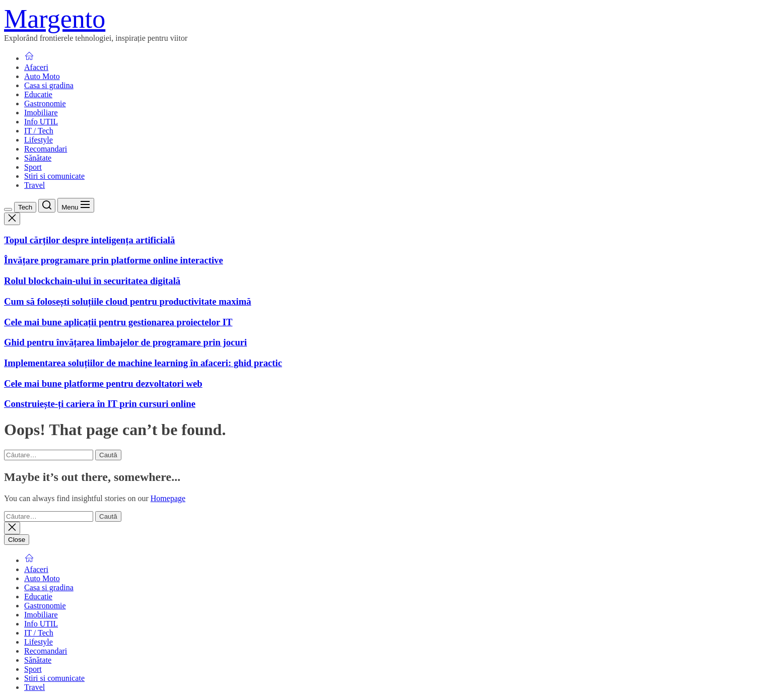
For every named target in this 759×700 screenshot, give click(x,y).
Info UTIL (41, 122)
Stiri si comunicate (54, 176)
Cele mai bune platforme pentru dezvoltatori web (103, 383)
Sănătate (38, 158)
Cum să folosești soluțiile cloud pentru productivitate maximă (128, 301)
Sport (33, 167)
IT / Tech (39, 131)
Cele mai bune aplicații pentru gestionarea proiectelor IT (118, 322)
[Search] (47, 206)
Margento (55, 19)
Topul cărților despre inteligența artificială (89, 240)
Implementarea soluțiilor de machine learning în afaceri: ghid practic (143, 363)
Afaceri (36, 67)
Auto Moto (42, 76)
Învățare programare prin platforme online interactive (114, 260)
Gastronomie (45, 103)
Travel (34, 185)
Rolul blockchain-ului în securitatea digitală (92, 281)
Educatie (38, 94)
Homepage (168, 498)
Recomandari (46, 149)
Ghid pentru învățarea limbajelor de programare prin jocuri (125, 342)
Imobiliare (41, 113)
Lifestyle (39, 140)
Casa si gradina (49, 85)
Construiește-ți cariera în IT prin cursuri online (100, 404)
